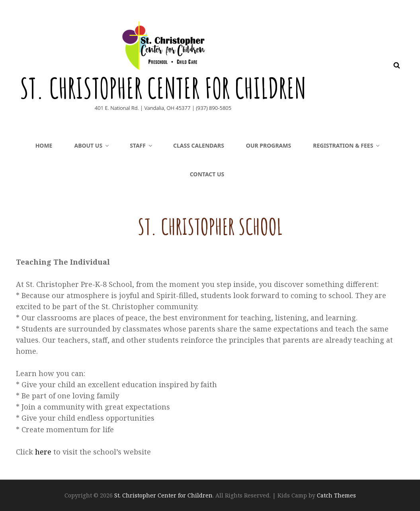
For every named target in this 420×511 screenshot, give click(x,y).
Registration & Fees (347, 145)
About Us (92, 145)
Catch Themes (336, 495)
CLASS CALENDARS (199, 145)
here (44, 452)
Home (44, 145)
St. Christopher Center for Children (163, 88)
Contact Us (207, 174)
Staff (142, 145)
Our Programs (269, 145)
